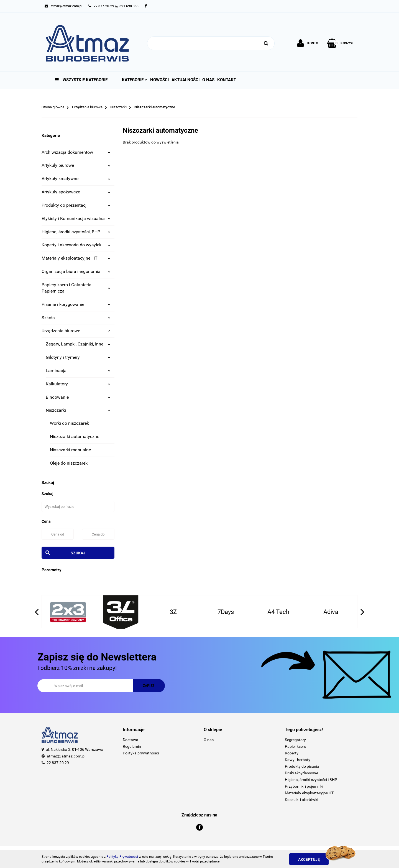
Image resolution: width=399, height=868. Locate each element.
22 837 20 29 (58, 763)
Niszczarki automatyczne (75, 436)
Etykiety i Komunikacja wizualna (76, 218)
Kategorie (135, 80)
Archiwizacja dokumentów (76, 152)
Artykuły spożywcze (76, 192)
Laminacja (78, 371)
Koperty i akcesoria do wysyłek (76, 245)
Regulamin (132, 746)
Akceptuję (309, 859)
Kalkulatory (78, 384)
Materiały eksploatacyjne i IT (76, 258)
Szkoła (76, 318)
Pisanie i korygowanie (76, 304)
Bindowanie (78, 397)
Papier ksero (296, 746)
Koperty (292, 753)
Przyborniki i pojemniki (304, 786)
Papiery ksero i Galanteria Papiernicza (76, 288)
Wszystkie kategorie (81, 80)
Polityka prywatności (141, 753)
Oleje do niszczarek (69, 463)
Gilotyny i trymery (78, 357)
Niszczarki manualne (70, 450)
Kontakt (227, 80)
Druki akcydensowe (301, 773)
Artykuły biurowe (76, 165)
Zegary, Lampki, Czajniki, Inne (78, 344)
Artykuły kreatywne (76, 179)
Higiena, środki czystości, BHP (76, 232)
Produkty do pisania (302, 766)
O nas (208, 80)
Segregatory (295, 740)
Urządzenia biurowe (76, 331)
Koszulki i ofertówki (301, 800)
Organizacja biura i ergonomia (76, 271)
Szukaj (78, 553)
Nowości (159, 80)
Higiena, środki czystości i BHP (311, 780)
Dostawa (131, 740)
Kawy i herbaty (298, 760)
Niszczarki (78, 410)
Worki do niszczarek (69, 423)
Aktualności (186, 80)
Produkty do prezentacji (76, 205)
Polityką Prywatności (122, 857)
